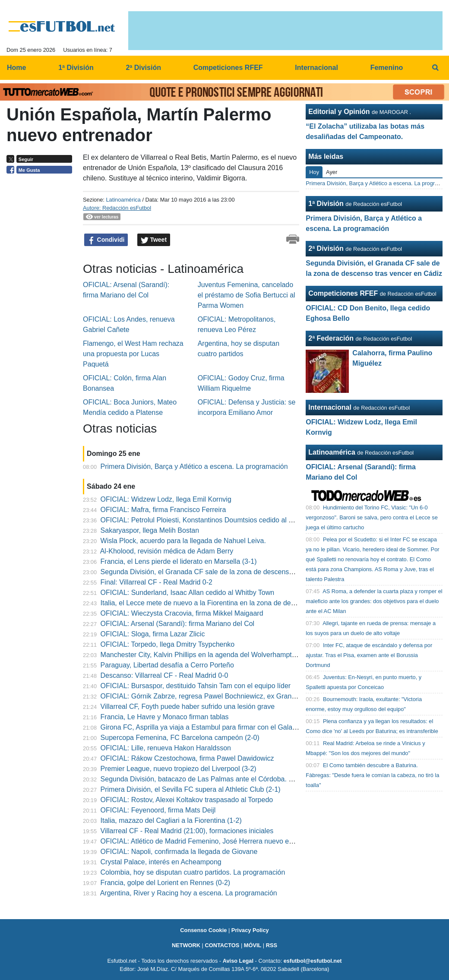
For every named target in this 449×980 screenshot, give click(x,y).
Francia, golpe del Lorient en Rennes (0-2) (166, 883)
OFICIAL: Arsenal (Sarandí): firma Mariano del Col (178, 624)
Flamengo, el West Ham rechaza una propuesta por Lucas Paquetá (133, 354)
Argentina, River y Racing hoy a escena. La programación (189, 893)
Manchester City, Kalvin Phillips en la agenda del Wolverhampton (200, 655)
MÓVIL (253, 945)
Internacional (330, 407)
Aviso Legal (238, 961)
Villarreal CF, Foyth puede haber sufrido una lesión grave (188, 707)
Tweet (154, 240)
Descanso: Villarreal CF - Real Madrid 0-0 (164, 675)
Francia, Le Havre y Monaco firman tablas (165, 717)
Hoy (314, 172)
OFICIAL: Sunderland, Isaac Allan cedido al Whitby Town (188, 593)
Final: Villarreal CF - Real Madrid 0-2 (157, 582)
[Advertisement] (41, 311)
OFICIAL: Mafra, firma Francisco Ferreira (163, 510)
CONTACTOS (222, 945)
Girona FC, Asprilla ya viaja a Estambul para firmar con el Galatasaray (208, 727)
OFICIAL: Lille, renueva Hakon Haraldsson (166, 748)
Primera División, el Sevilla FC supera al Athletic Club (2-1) (191, 789)
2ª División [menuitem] (143, 68)
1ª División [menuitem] (76, 68)
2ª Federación (331, 338)
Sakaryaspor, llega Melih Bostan (150, 530)
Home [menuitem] (16, 68)
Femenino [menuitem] (387, 68)
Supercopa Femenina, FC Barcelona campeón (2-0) (180, 738)
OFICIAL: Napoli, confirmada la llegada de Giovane (179, 852)
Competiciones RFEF (343, 293)
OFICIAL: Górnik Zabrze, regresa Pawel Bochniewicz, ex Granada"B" (207, 696)
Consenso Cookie (203, 930)
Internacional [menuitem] (316, 68)
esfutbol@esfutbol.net (313, 961)
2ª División (326, 248)
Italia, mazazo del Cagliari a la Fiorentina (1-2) (171, 820)
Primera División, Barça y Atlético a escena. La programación (194, 466)
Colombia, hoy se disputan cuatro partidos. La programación (193, 872)
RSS (272, 945)
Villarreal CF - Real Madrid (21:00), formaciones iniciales (187, 831)
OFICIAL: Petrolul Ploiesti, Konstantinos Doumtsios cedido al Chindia (206, 520)
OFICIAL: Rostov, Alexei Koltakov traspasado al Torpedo (187, 800)
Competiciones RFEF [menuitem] (228, 68)
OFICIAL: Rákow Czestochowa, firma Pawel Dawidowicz (187, 758)
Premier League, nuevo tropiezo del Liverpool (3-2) (179, 769)
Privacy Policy (250, 930)
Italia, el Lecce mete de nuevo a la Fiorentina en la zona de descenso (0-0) (215, 603)
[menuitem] (435, 68)
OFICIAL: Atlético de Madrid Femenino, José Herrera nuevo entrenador (210, 841)
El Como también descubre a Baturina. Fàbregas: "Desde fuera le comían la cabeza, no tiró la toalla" (372, 775)
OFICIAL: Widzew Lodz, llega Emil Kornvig (166, 499)
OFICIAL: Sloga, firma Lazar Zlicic (153, 634)
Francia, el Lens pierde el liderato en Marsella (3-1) (179, 561)
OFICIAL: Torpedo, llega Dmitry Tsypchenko (168, 644)
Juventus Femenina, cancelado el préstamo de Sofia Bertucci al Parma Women (247, 295)
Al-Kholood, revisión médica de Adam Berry (167, 551)
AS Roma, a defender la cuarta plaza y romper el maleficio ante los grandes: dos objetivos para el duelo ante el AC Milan (374, 601)
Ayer (332, 172)
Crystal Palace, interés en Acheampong (161, 862)
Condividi (106, 240)
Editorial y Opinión (339, 112)
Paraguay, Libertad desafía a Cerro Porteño (167, 665)
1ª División (326, 204)
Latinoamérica (123, 200)
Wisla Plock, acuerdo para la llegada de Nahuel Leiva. (183, 541)
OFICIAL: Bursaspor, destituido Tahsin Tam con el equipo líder (196, 686)
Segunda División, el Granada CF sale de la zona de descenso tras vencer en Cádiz (229, 572)
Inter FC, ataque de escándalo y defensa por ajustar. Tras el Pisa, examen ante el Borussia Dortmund (369, 655)
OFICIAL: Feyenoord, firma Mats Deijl (158, 810)
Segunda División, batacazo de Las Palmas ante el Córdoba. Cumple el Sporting (224, 779)
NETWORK (186, 945)
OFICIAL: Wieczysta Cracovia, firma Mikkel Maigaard (182, 613)
